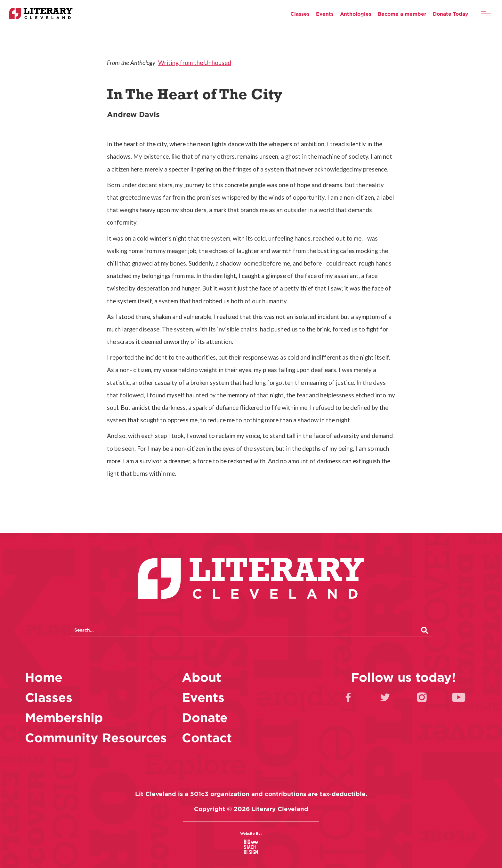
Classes (300, 14)
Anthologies (356, 14)
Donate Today (450, 14)
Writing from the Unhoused (195, 63)
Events (325, 14)
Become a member (402, 14)
